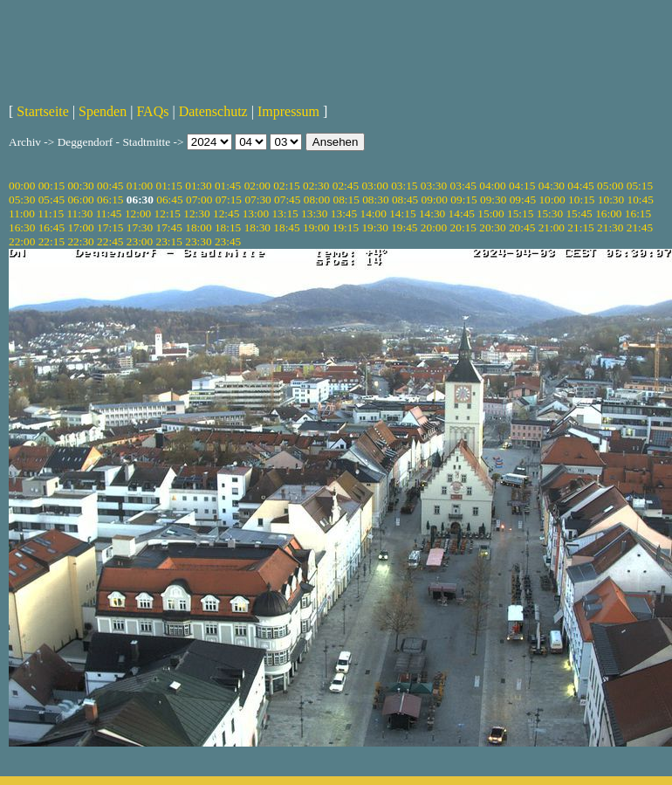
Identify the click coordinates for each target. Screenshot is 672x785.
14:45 (462, 213)
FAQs (152, 111)
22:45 (110, 241)
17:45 (169, 227)
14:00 (374, 213)
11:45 (109, 213)
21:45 (640, 227)
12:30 (196, 213)
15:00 (490, 213)
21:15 (580, 227)
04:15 (522, 186)
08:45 (405, 200)
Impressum (288, 111)
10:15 (581, 200)
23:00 (140, 241)
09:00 (435, 200)
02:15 (286, 186)
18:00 (198, 227)
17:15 (110, 227)
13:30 (314, 213)
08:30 (375, 200)
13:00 (256, 213)
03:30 (434, 186)
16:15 (638, 213)
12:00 (138, 213)
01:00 (140, 186)
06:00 (80, 200)
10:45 (641, 200)
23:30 (198, 241)
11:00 (22, 213)
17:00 (80, 227)
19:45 (404, 227)
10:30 (611, 200)
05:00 (610, 186)
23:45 (228, 241)
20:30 (492, 227)
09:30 (493, 200)
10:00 (552, 200)
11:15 (51, 213)
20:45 (522, 227)
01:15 (169, 186)
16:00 (608, 213)
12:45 (226, 213)
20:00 (434, 227)
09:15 (463, 200)
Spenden (103, 111)
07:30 (257, 200)
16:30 (22, 227)
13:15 (285, 213)
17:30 (140, 227)
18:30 (257, 227)
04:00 (492, 186)
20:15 (463, 227)
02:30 (316, 186)
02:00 (257, 186)
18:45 (286, 227)
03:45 (463, 186)
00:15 (51, 186)
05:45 (51, 200)
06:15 (110, 200)
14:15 (402, 213)
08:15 (346, 200)
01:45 (228, 186)
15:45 (579, 213)
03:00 (374, 186)
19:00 (316, 227)
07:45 (287, 200)
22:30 (80, 241)
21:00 (552, 227)
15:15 (520, 213)
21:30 (610, 227)
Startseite (43, 111)
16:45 (51, 227)
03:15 (404, 186)
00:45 (110, 186)
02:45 (346, 186)
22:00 (22, 241)
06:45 (169, 200)
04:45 (580, 186)
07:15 (229, 200)
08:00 (317, 200)
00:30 (80, 186)
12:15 (168, 213)
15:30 (550, 213)
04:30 (552, 186)
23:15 (169, 241)
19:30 (374, 227)
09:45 (523, 200)
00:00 (22, 186)
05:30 (22, 200)
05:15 (640, 186)
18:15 (228, 227)
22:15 (51, 241)
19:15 (346, 227)
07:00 (199, 200)
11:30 (79, 213)
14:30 (432, 213)
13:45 (344, 213)
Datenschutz (213, 111)
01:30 (198, 186)
